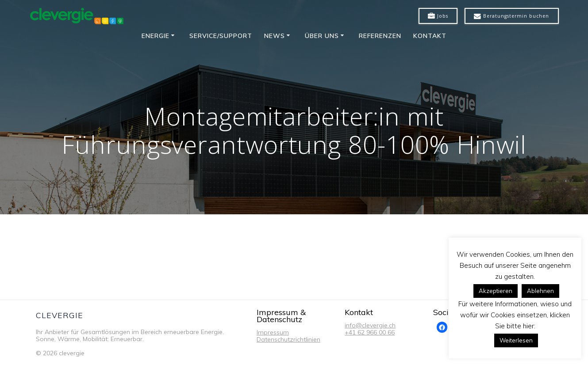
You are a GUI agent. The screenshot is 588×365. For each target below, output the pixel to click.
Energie (156, 36)
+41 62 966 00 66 (370, 332)
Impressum (273, 332)
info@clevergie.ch (370, 325)
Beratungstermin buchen (511, 16)
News (275, 36)
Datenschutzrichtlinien (288, 339)
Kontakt (430, 36)
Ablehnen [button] (540, 291)
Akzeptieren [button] (496, 291)
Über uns (322, 36)
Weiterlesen (516, 340)
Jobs (438, 16)
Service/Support (221, 36)
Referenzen (380, 36)
